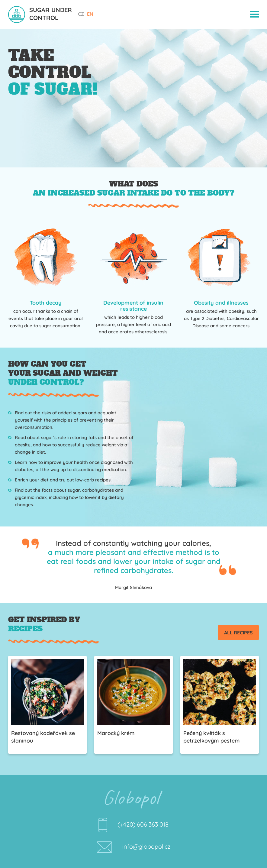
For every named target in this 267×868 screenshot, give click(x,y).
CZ (81, 14)
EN (90, 14)
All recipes (238, 633)
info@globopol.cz (146, 846)
